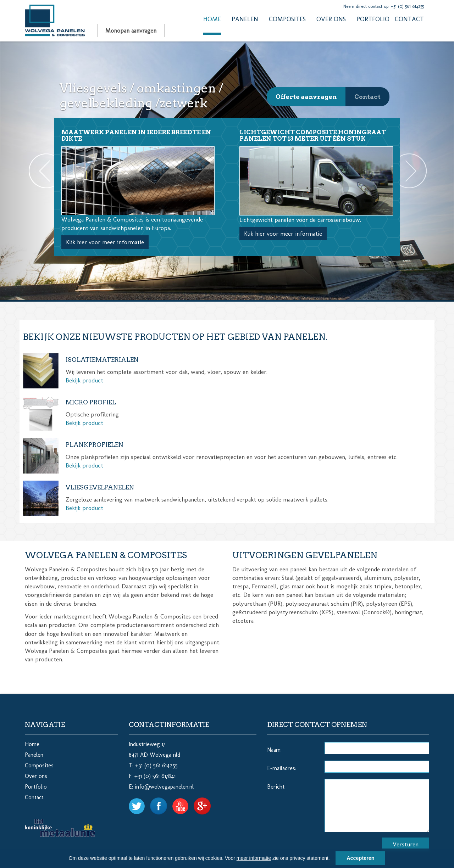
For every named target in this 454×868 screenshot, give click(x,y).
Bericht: (276, 787)
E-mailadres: (282, 768)
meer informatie (254, 858)
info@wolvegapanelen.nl (164, 787)
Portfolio (373, 19)
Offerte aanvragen (306, 97)
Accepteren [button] (360, 858)
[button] (332, 859)
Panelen (245, 19)
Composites (287, 19)
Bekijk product (84, 380)
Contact (409, 19)
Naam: (274, 750)
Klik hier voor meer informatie (105, 242)
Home (212, 19)
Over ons (331, 19)
